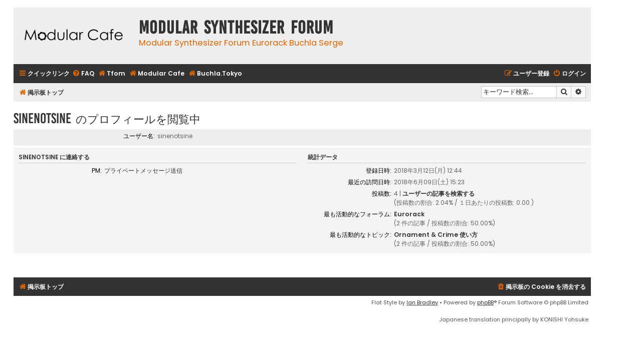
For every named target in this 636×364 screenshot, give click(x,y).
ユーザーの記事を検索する (439, 194)
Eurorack (409, 214)
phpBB (485, 302)
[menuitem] (83, 74)
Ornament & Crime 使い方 (436, 235)
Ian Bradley (422, 302)
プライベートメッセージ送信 (143, 170)
